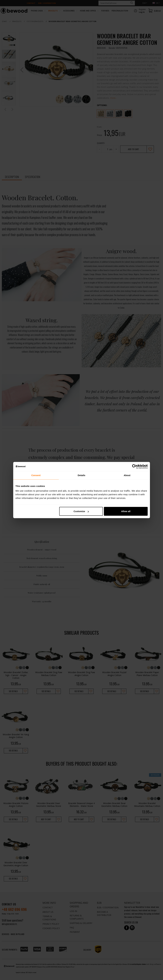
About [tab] (127, 475)
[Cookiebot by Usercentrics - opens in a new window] (134, 466)
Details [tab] (82, 475)
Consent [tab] (36, 475)
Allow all (126, 511)
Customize (81, 511)
